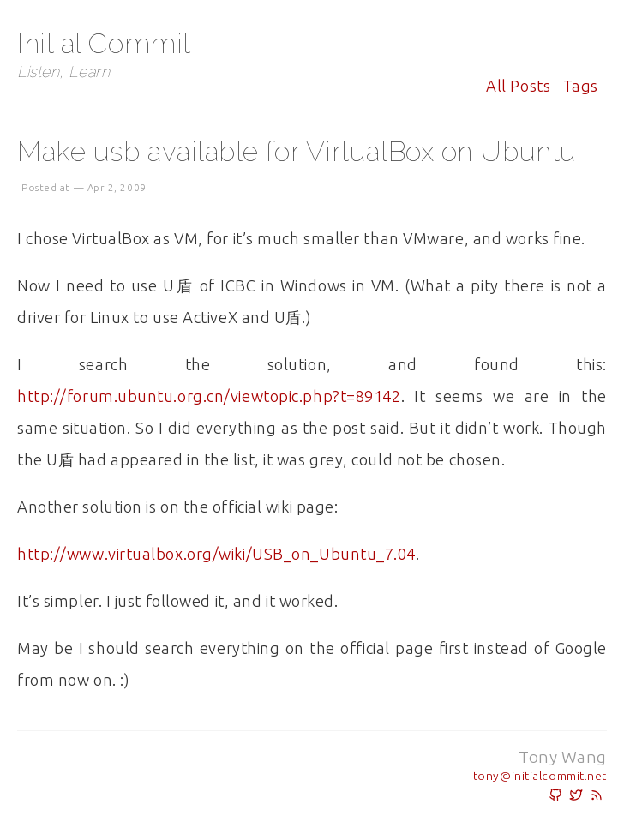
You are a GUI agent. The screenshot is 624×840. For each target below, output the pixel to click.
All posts (518, 86)
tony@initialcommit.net (540, 776)
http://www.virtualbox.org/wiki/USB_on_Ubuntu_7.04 (216, 554)
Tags (581, 86)
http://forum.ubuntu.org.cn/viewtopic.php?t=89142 (209, 396)
